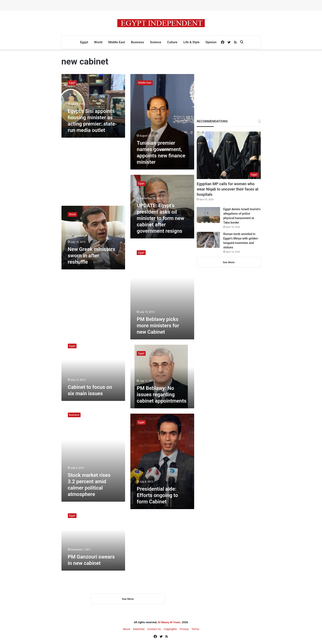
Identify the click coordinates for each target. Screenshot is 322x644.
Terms (195, 629)
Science (155, 42)
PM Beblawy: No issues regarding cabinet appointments (162, 395)
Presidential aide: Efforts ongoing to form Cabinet (157, 495)
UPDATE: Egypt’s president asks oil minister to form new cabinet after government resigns (160, 218)
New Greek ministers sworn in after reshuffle (92, 256)
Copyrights (170, 629)
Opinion (211, 42)
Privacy (184, 629)
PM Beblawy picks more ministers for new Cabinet (158, 326)
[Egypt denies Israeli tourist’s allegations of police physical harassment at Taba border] (208, 215)
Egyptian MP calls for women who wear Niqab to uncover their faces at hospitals (228, 189)
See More (128, 599)
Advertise (139, 629)
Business (137, 42)
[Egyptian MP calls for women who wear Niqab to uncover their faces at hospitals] (229, 155)
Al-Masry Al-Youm (169, 623)
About (126, 629)
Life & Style (191, 42)
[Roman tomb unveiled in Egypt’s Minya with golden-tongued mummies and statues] (208, 240)
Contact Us (154, 629)
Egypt (84, 42)
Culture (172, 42)
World (98, 42)
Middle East (117, 42)
